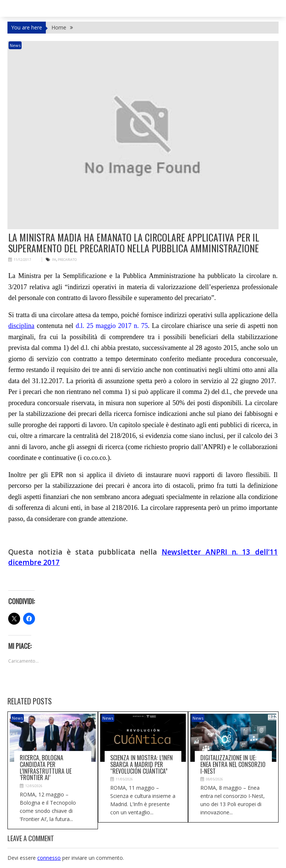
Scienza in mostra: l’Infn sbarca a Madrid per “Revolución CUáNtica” (142, 764)
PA (54, 260)
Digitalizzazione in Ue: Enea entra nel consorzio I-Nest (233, 764)
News (15, 45)
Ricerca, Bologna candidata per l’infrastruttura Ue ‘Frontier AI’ (46, 768)
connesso (49, 858)
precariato (67, 260)
